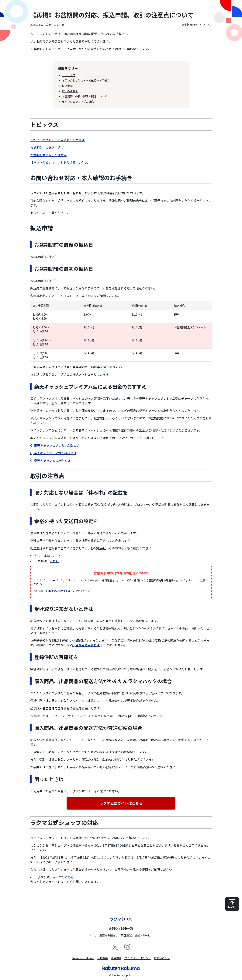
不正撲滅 (126, 935)
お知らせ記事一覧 (121, 928)
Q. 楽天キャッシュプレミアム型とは (55, 445)
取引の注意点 (70, 91)
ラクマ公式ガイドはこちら (121, 803)
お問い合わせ (162, 958)
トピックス (69, 75)
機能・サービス (144, 935)
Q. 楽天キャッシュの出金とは (50, 460)
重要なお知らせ (55, 25)
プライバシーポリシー (138, 958)
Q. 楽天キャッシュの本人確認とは (53, 453)
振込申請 (67, 86)
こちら (104, 374)
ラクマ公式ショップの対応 (78, 102)
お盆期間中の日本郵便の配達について (85, 96)
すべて (93, 935)
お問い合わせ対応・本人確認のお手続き (86, 80)
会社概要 (102, 958)
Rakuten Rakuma (83, 958)
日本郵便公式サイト (57, 591)
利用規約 (116, 958)
